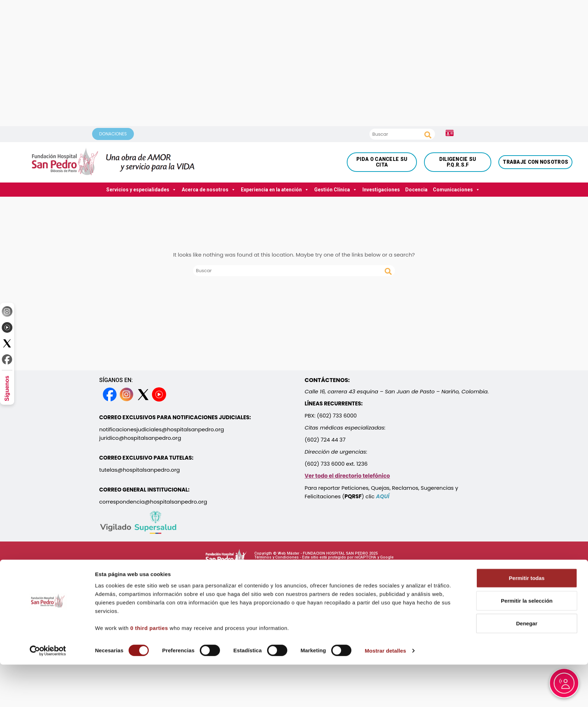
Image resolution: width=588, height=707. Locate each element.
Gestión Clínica (336, 190)
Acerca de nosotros (209, 190)
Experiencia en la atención (275, 190)
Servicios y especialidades (141, 190)
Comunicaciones (456, 190)
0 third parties (149, 642)
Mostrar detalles (386, 665)
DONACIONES (113, 134)
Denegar (527, 637)
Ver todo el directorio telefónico (347, 476)
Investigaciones (381, 190)
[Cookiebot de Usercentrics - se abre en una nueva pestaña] (48, 665)
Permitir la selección (527, 615)
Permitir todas (527, 592)
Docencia (416, 190)
